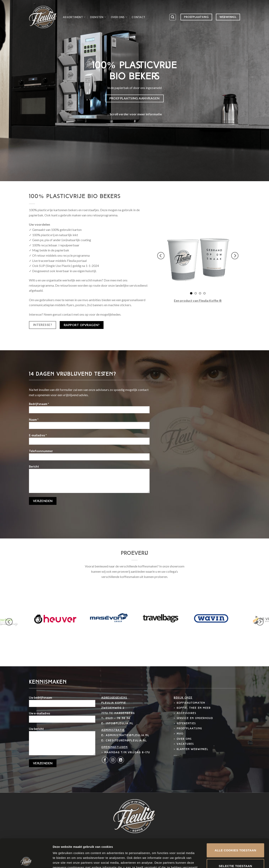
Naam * (89, 425)
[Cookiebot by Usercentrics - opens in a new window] (26, 860)
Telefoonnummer (89, 456)
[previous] (161, 256)
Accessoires (186, 713)
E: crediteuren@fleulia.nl (124, 741)
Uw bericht (62, 743)
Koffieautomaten (191, 703)
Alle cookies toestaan (235, 822)
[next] (235, 256)
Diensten (98, 17)
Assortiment (74, 17)
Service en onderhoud (195, 718)
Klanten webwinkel (193, 749)
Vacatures (185, 744)
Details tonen (217, 860)
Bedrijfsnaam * (89, 409)
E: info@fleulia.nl (117, 724)
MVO (180, 734)
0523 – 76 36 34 (118, 718)
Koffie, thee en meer (194, 708)
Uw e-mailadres (62, 719)
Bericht (89, 480)
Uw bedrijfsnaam (62, 703)
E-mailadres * (89, 441)
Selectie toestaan (235, 837)
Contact (138, 17)
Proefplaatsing (189, 729)
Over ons (119, 17)
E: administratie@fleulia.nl (125, 735)
